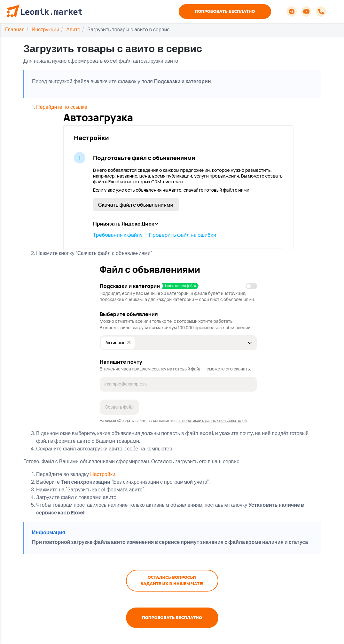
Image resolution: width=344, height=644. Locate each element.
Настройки (103, 474)
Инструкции (45, 30)
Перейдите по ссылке (166, 176)
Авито (73, 30)
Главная (15, 30)
